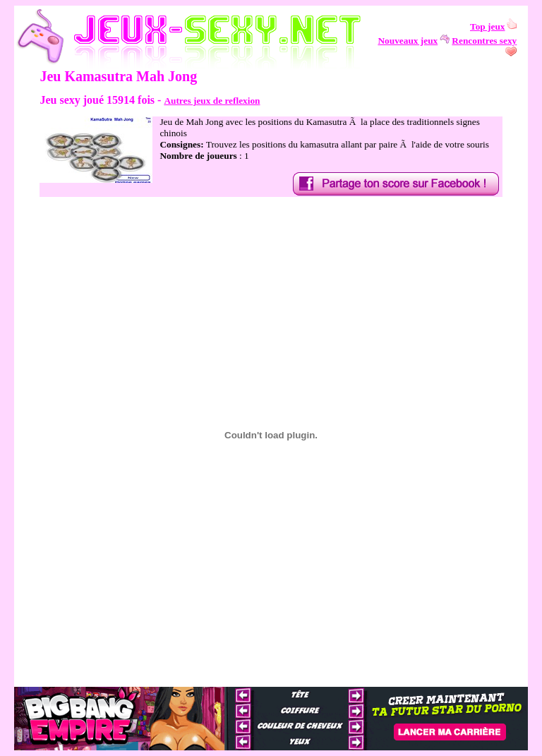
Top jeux (488, 26)
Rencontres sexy (484, 41)
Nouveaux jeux (408, 41)
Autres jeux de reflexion (212, 101)
